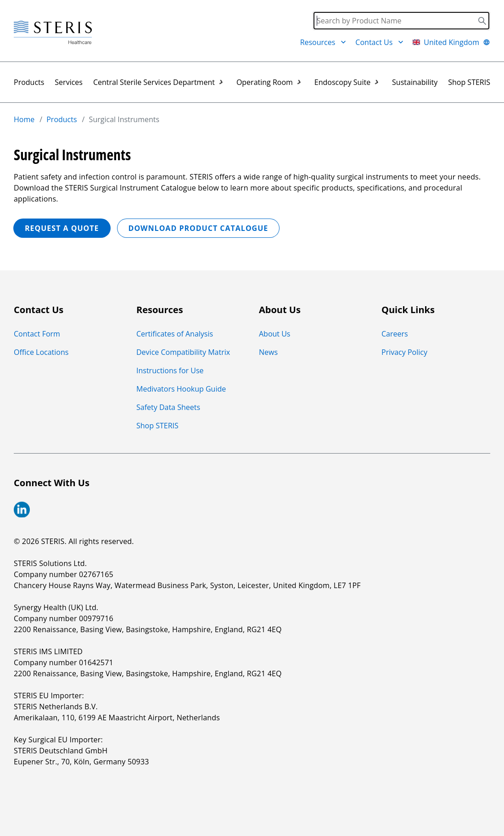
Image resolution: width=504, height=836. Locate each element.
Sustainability (415, 82)
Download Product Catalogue (199, 228)
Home (24, 119)
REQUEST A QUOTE (62, 228)
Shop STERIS (469, 82)
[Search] (401, 21)
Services (69, 82)
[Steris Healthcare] (53, 33)
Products (29, 82)
